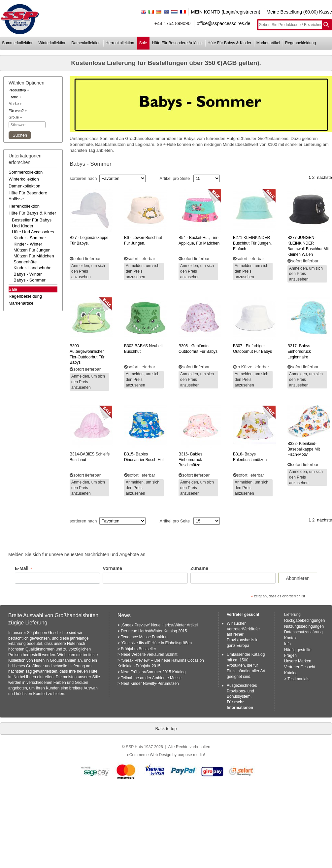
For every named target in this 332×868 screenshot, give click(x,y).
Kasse (326, 12)
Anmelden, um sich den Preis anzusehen (88, 271)
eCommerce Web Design (149, 755)
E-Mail (24, 568)
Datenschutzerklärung (303, 632)
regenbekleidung (300, 43)
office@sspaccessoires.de (224, 23)
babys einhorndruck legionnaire (299, 351)
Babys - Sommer (30, 280)
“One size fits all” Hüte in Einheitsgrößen (156, 643)
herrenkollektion (120, 43)
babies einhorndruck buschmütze (190, 460)
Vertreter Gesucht (300, 667)
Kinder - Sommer (30, 238)
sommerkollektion (18, 43)
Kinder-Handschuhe (33, 268)
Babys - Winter (28, 274)
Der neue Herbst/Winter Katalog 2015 (154, 631)
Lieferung (292, 615)
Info (287, 644)
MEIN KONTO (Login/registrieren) (226, 12)
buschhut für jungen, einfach (252, 243)
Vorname (112, 568)
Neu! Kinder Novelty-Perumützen (150, 684)
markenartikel (268, 43)
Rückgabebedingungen (304, 620)
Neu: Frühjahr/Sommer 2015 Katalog (153, 672)
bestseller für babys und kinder (32, 223)
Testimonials (298, 679)
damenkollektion (86, 43)
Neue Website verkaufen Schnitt (149, 654)
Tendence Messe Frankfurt (144, 637)
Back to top (166, 729)
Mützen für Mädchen (34, 256)
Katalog (291, 673)
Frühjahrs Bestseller (138, 649)
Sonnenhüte (25, 262)
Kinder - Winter (28, 244)
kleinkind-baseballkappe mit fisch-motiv (304, 449)
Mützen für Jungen (32, 250)
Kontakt (291, 638)
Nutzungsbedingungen (304, 626)
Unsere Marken (298, 661)
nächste (324, 177)
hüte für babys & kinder (230, 43)
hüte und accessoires (33, 232)
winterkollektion (52, 43)
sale (143, 43)
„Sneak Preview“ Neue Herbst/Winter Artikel (159, 625)
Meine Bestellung (284, 12)
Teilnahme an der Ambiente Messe (151, 678)
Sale (13, 289)
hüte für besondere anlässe (177, 43)
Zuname (199, 568)
